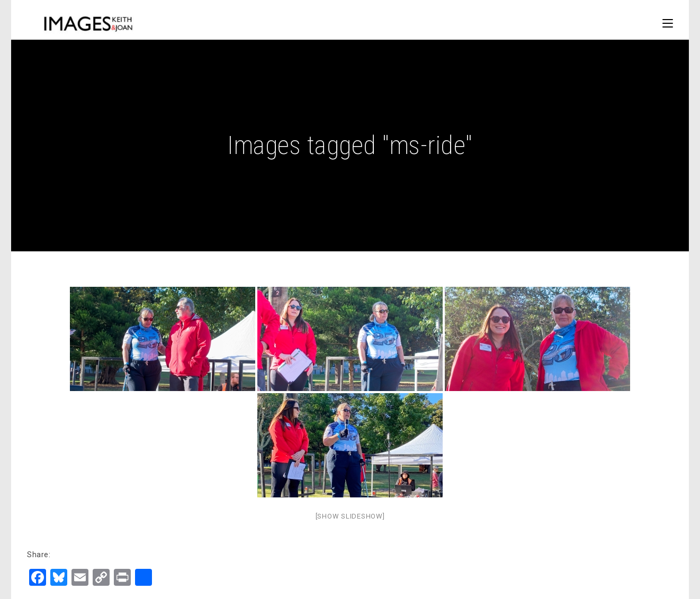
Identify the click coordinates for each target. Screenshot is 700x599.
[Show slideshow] (350, 516)
